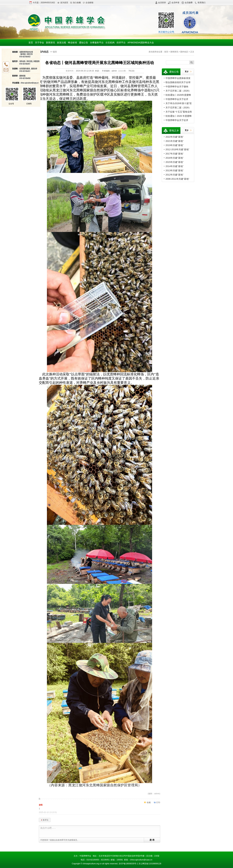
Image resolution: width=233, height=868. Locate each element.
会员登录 (161, 3)
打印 (158, 802)
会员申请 (174, 3)
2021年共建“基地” (174, 141)
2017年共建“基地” (174, 154)
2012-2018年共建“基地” (177, 149)
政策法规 (61, 43)
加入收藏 (75, 3)
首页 (31, 43)
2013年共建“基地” (174, 170)
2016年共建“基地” (174, 158)
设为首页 (63, 3)
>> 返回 (53, 52)
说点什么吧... (100, 832)
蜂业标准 (72, 43)
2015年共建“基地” (174, 162)
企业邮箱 (88, 3)
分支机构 (110, 43)
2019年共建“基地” (174, 145)
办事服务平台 (97, 43)
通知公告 (83, 43)
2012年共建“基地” (174, 175)
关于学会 (39, 43)
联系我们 (200, 3)
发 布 (152, 840)
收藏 (149, 802)
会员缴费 (187, 3)
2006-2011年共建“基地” (177, 179)
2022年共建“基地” (174, 137)
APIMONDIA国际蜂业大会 (141, 43)
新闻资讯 (50, 43)
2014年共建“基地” (174, 166)
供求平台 (121, 43)
